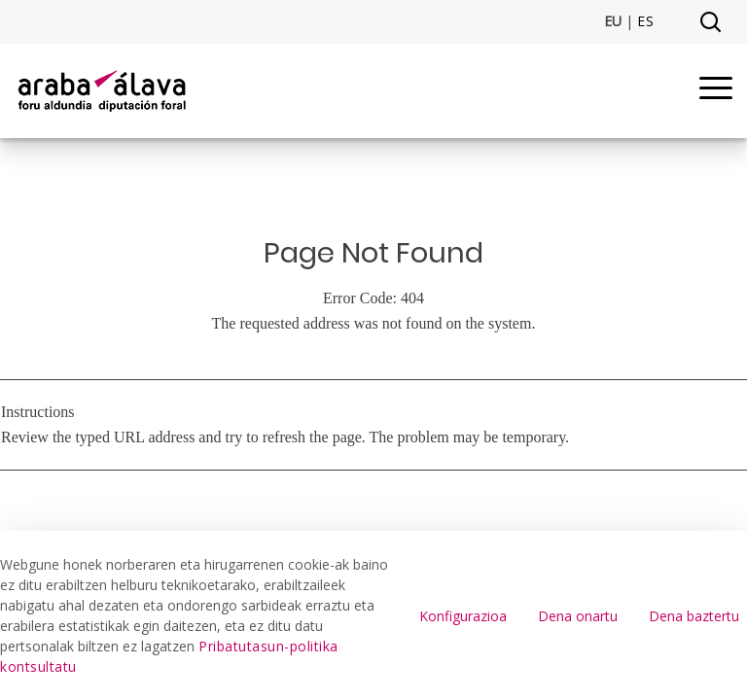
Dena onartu (578, 616)
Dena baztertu (694, 616)
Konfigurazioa (463, 616)
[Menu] (716, 91)
